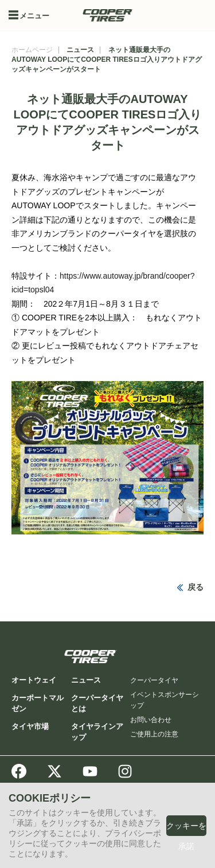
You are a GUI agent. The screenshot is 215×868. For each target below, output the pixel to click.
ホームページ (32, 50)
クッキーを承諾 (186, 836)
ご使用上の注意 (154, 734)
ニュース (80, 50)
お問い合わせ (151, 720)
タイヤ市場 (30, 726)
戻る (196, 587)
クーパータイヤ (154, 680)
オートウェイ (34, 680)
